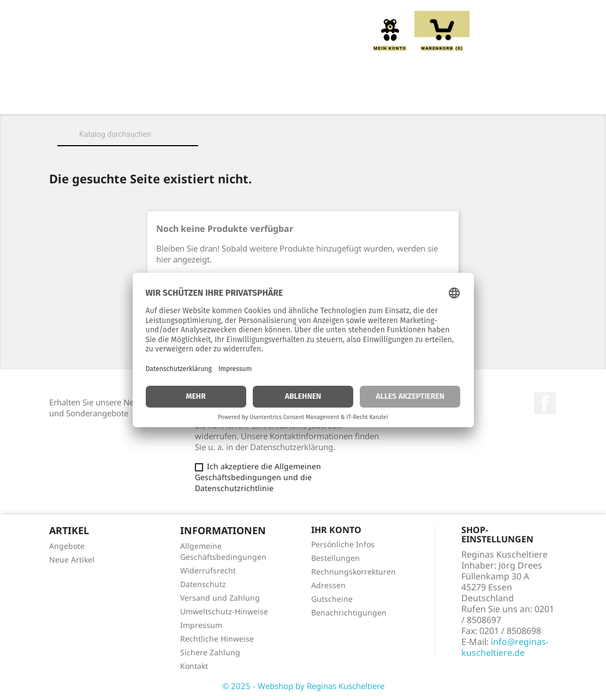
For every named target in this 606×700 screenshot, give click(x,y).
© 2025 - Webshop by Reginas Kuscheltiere (303, 686)
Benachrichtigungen (349, 612)
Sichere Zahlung (210, 652)
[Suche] (128, 134)
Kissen (278, 99)
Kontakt (194, 666)
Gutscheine (332, 599)
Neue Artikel (72, 560)
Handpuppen (413, 99)
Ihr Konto (336, 530)
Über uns (139, 99)
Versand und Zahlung (220, 598)
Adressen (328, 585)
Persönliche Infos (343, 544)
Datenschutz (203, 584)
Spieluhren (303, 111)
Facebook (545, 403)
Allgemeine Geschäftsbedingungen (223, 551)
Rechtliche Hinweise (217, 639)
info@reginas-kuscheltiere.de (505, 647)
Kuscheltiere (212, 99)
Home (85, 99)
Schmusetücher (498, 99)
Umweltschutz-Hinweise (224, 611)
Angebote (67, 546)
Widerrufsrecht (208, 570)
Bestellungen (335, 558)
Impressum (201, 625)
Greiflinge (340, 99)
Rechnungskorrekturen (353, 572)
